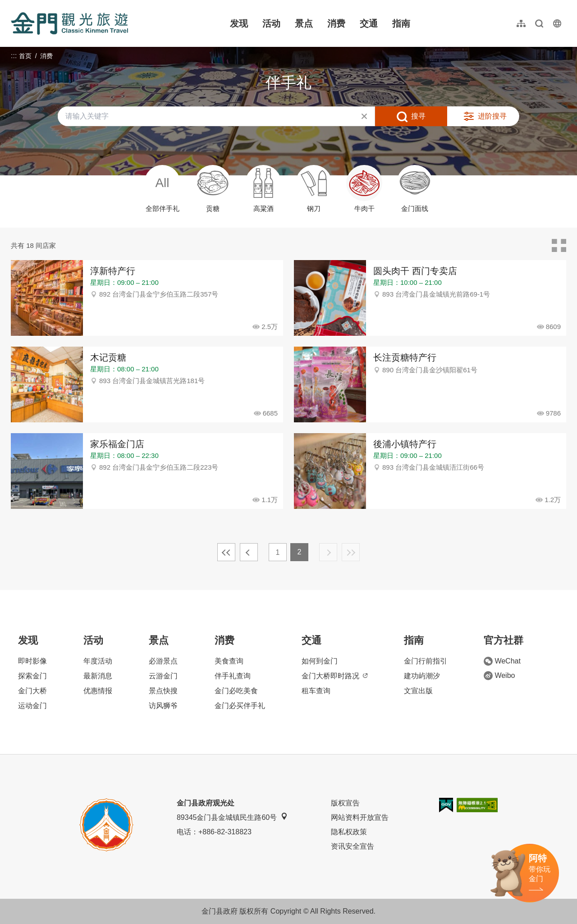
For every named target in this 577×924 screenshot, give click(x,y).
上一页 (249, 552)
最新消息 (98, 676)
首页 (25, 56)
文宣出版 (418, 691)
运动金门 (32, 706)
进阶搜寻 (492, 116)
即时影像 (32, 661)
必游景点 (163, 661)
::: (14, 5)
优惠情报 (98, 691)
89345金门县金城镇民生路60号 (232, 817)
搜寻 (418, 116)
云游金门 (163, 676)
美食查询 (229, 661)
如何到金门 (320, 661)
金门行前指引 (426, 661)
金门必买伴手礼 (240, 706)
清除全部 (364, 116)
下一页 (328, 552)
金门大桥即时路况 (334, 676)
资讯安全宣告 (353, 846)
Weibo (499, 676)
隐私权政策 (349, 832)
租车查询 (316, 691)
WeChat (502, 661)
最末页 (351, 552)
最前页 (226, 552)
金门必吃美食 (236, 691)
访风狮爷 (163, 706)
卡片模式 (559, 246)
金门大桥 (32, 691)
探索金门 (32, 676)
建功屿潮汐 (422, 676)
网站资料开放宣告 (360, 817)
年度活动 (98, 661)
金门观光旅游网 (69, 23)
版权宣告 (345, 803)
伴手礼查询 (233, 676)
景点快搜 (163, 691)
